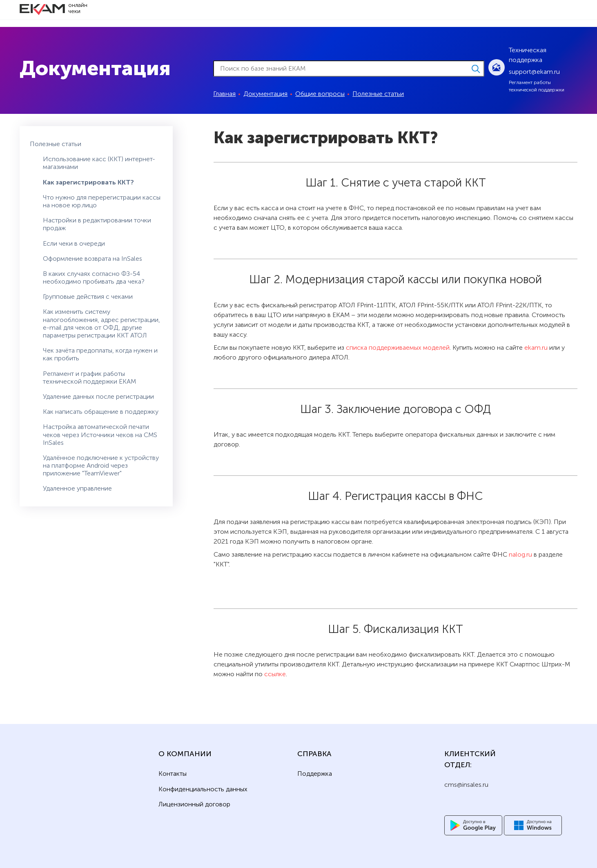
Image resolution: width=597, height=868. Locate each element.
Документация (265, 94)
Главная (224, 94)
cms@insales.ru (466, 785)
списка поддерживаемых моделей (398, 347)
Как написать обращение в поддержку (101, 412)
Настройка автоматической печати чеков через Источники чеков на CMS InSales (100, 434)
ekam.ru (536, 347)
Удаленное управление (77, 488)
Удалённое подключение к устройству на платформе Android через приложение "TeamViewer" (101, 465)
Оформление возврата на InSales (92, 259)
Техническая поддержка (528, 55)
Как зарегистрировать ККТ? (88, 182)
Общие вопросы (320, 94)
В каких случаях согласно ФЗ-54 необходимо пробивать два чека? (94, 277)
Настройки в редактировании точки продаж (97, 224)
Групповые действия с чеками (88, 296)
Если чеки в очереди (74, 243)
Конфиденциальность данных (203, 789)
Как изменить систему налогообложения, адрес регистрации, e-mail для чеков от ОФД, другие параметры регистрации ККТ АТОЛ (101, 323)
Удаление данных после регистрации (98, 396)
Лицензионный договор (194, 804)
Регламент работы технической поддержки (537, 86)
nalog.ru (520, 554)
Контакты (173, 774)
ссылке (275, 674)
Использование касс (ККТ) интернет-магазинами (99, 163)
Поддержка (315, 774)
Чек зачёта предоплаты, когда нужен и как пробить (100, 354)
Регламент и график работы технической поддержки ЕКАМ (89, 377)
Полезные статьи (378, 94)
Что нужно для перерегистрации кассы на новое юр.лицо (102, 201)
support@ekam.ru (534, 72)
